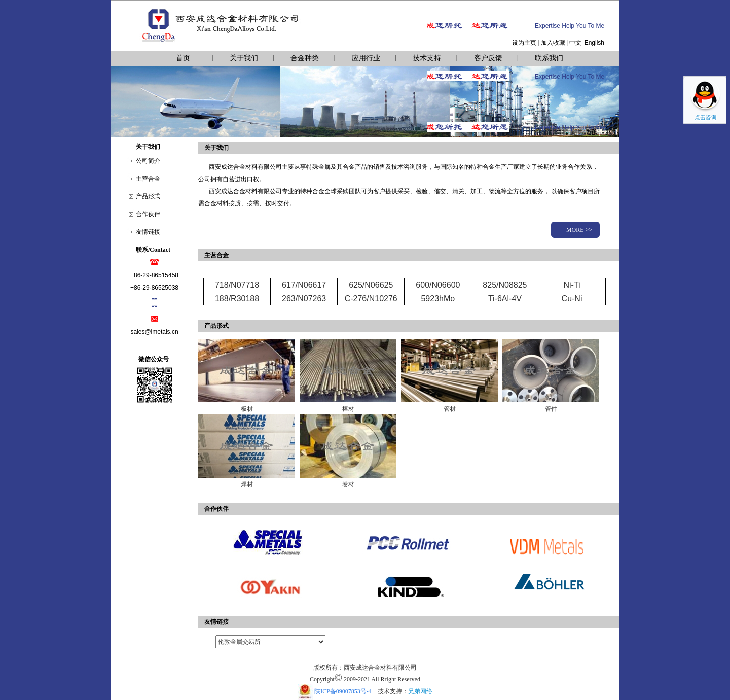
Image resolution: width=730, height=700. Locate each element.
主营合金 (148, 179)
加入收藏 (553, 43)
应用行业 (366, 58)
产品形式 (148, 196)
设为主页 (524, 43)
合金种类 (305, 58)
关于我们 (244, 58)
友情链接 (148, 232)
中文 (575, 43)
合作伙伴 (148, 214)
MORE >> (579, 230)
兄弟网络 (420, 691)
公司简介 (148, 161)
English (594, 43)
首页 (183, 58)
